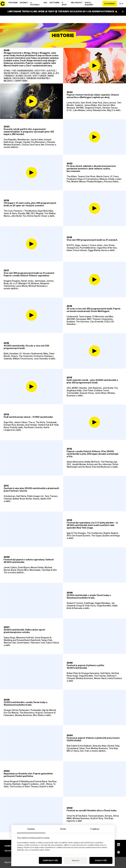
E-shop (64, 4)
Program (13, 3)
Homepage (9, 846)
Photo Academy (89, 4)
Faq (45, 3)
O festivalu (35, 4)
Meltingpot (77, 3)
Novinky (24, 3)
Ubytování (54, 3)
